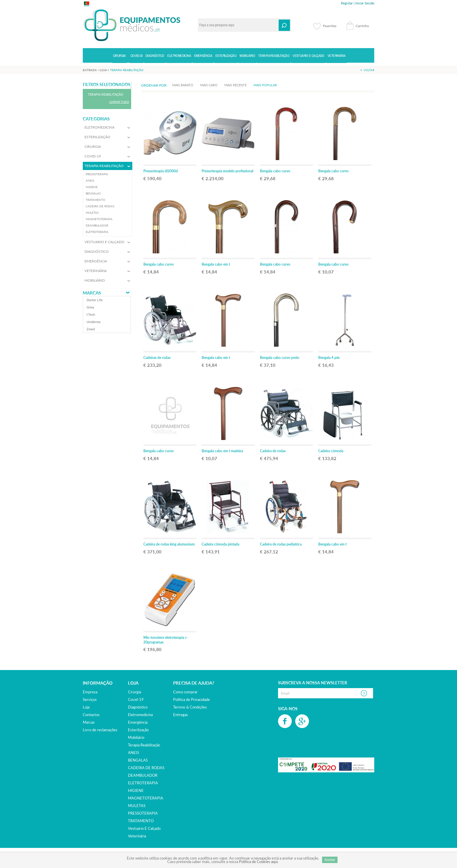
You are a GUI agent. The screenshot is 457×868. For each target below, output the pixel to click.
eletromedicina (140, 715)
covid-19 (136, 699)
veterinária (137, 836)
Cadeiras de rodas (157, 358)
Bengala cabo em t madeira (222, 451)
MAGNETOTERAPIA (146, 798)
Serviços (90, 699)
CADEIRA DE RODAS (146, 768)
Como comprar (185, 692)
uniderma (93, 322)
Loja (86, 707)
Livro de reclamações (100, 730)
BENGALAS (138, 760)
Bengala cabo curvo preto (280, 358)
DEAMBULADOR (143, 775)
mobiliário (136, 737)
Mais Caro (209, 85)
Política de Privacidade (191, 699)
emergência (138, 722)
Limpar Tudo (119, 102)
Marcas (92, 293)
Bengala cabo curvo (275, 171)
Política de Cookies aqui (258, 862)
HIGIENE (136, 790)
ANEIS (133, 753)
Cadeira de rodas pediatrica (281, 544)
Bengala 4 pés (329, 358)
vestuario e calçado (144, 828)
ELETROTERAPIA (143, 783)
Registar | (348, 3)
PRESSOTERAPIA (143, 813)
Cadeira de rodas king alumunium (169, 544)
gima (90, 307)
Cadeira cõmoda (331, 451)
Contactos (91, 715)
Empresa (90, 692)
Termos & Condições (190, 707)
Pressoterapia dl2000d (161, 171)
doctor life (95, 300)
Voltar (369, 70)
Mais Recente (235, 85)
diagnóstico (138, 707)
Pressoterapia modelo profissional (227, 171)
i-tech (91, 314)
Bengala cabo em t (216, 264)
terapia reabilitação (144, 745)
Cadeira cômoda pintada (220, 544)
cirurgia (135, 692)
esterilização (138, 730)
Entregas (181, 715)
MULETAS (137, 806)
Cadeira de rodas (273, 451)
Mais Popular (265, 85)
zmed (91, 329)
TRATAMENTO (141, 821)
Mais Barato (183, 85)
